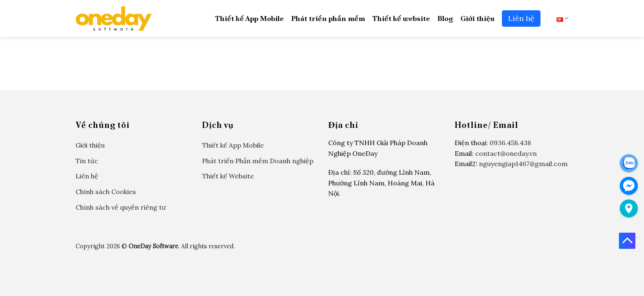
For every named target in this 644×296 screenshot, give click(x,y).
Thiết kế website (401, 18)
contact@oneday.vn (506, 153)
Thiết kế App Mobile (250, 18)
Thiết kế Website (228, 176)
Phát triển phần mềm (328, 18)
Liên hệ (521, 18)
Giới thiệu (477, 18)
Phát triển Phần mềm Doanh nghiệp (258, 161)
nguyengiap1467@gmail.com (523, 164)
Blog (445, 18)
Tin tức (87, 161)
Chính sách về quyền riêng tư (121, 207)
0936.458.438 (510, 143)
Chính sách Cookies (106, 192)
